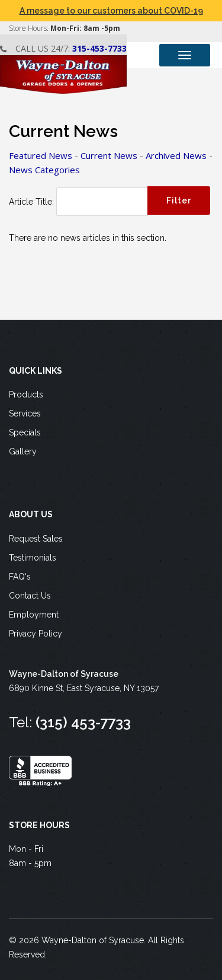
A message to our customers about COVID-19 (111, 11)
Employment (34, 615)
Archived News (176, 155)
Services (25, 413)
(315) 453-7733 (83, 722)
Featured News (41, 155)
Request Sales (36, 539)
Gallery (23, 451)
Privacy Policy (36, 634)
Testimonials (33, 558)
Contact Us (30, 596)
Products (26, 394)
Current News (109, 155)
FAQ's (20, 577)
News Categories (44, 170)
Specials (25, 432)
